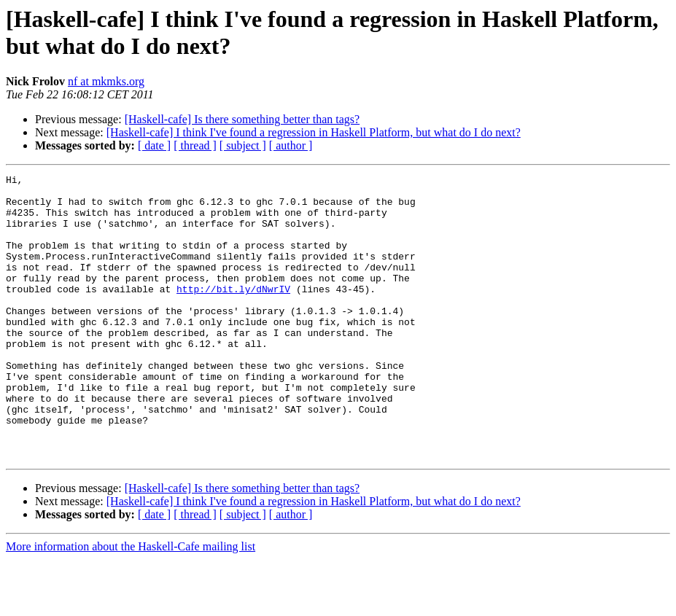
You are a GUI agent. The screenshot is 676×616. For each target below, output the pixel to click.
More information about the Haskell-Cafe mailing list (131, 603)
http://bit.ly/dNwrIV (233, 313)
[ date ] (154, 145)
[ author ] (291, 145)
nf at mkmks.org (106, 81)
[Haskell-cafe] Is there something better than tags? (242, 119)
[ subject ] (243, 145)
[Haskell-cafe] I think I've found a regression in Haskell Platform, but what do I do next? (314, 132)
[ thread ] (195, 145)
